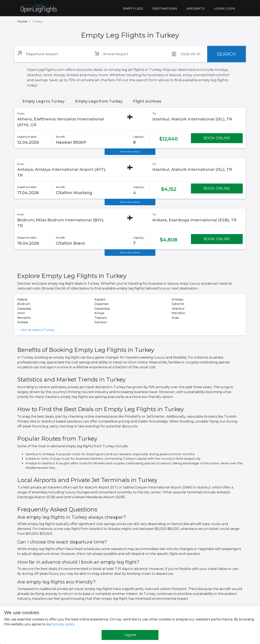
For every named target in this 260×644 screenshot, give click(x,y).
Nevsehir (24, 318)
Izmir (21, 313)
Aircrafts (196, 8)
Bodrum (24, 304)
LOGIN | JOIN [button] (225, 8)
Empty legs (133, 8)
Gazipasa (24, 308)
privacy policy (64, 624)
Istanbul (178, 308)
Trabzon (101, 318)
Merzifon (178, 313)
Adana (22, 299)
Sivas (175, 318)
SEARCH (226, 54)
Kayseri (100, 299)
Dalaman (102, 304)
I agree (130, 635)
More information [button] (130, 152)
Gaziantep (102, 308)
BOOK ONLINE (217, 138)
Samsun (101, 322)
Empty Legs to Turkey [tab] (44, 101)
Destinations (165, 8)
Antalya (177, 299)
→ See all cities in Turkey (36, 330)
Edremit (178, 304)
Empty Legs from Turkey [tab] (99, 101)
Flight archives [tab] (147, 101)
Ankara (23, 322)
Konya (99, 313)
